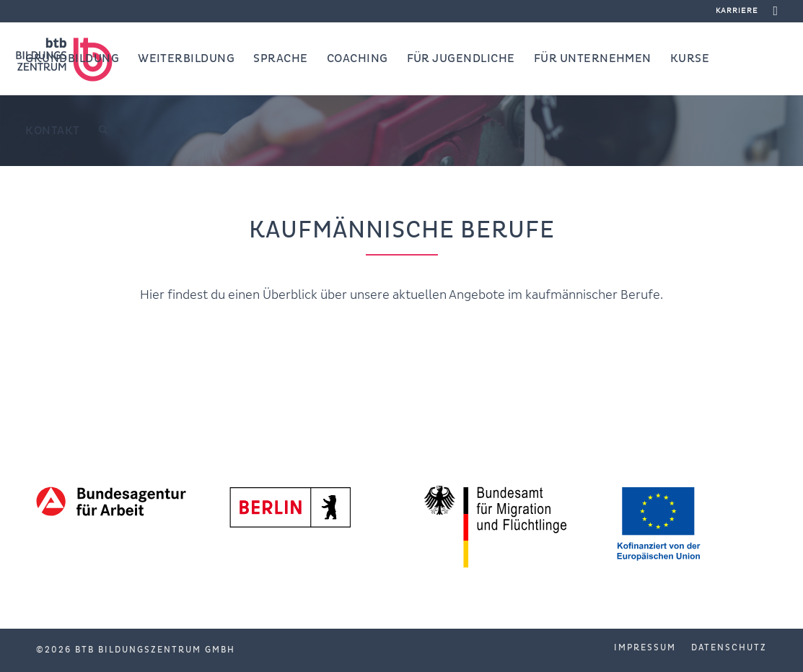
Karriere (737, 10)
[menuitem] (733, 11)
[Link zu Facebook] (776, 11)
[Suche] (104, 131)
